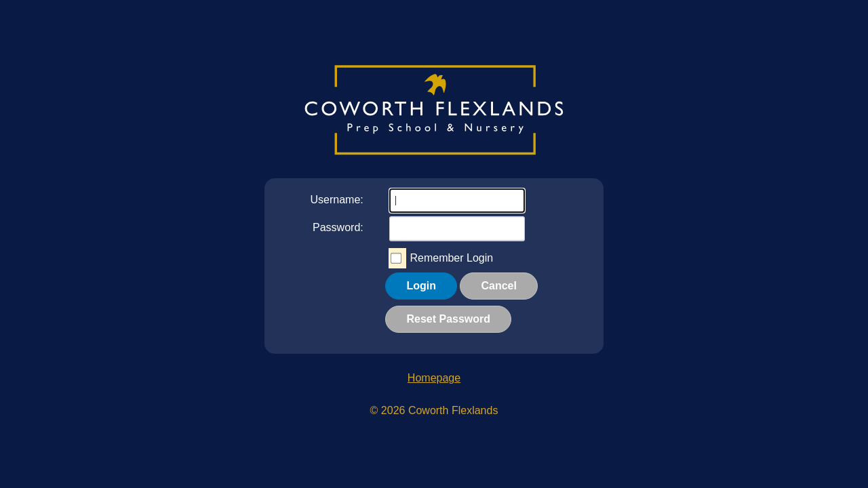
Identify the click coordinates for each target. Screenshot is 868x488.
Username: (337, 200)
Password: (338, 227)
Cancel (498, 286)
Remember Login (451, 258)
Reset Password (448, 319)
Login (421, 286)
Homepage (434, 378)
